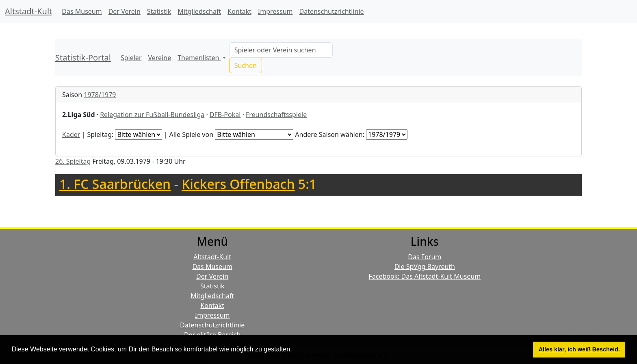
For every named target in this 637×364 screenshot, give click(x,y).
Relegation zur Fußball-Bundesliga (152, 115)
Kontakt (239, 11)
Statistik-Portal (83, 57)
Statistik (159, 11)
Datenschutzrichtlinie (332, 11)
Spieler (131, 58)
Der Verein (125, 11)
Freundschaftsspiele (276, 115)
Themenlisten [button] (199, 58)
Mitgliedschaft (199, 11)
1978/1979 (100, 95)
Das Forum (425, 257)
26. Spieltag (73, 161)
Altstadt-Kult (28, 11)
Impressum (275, 11)
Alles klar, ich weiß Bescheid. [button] (579, 349)
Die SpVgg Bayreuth (425, 266)
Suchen (246, 65)
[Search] (281, 50)
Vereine (160, 58)
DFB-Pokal (225, 115)
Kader (71, 134)
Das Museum (82, 11)
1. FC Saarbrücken (115, 184)
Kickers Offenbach (238, 184)
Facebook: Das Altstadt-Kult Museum (425, 276)
